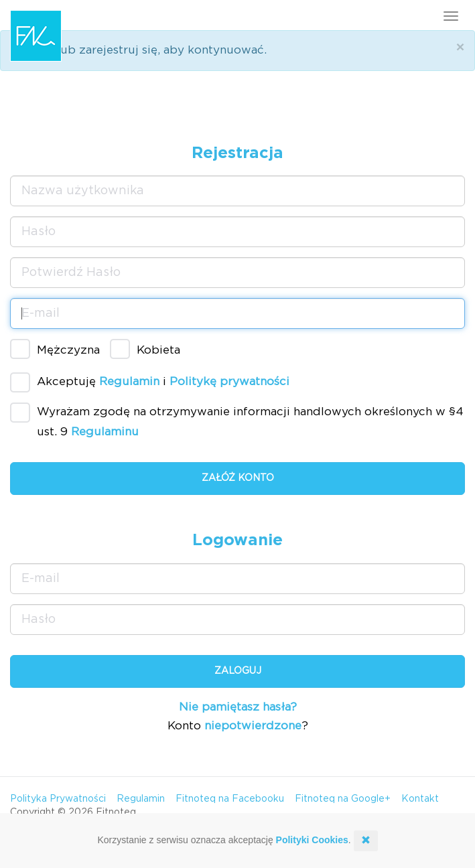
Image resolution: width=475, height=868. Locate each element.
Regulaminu (105, 432)
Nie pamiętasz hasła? (238, 707)
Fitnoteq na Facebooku (230, 799)
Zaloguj (238, 671)
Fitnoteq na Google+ (343, 799)
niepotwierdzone (253, 726)
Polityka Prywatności (58, 799)
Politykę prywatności (229, 382)
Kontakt (420, 799)
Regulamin (129, 382)
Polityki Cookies (312, 840)
